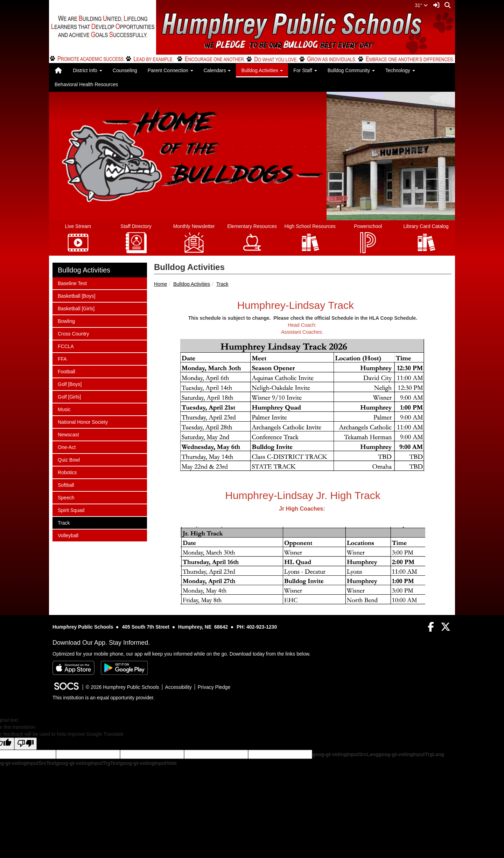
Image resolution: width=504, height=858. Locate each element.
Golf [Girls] (69, 396)
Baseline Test (72, 283)
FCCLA (67, 346)
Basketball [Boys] (76, 295)
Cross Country (73, 333)
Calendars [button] (217, 70)
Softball (67, 485)
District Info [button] (87, 70)
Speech (67, 497)
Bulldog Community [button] (351, 70)
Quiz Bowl (69, 459)
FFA (67, 358)
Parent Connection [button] (170, 70)
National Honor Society (83, 421)
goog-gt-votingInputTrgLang (411, 754)
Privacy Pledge (214, 687)
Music (67, 409)
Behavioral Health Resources (86, 84)
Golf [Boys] (69, 384)
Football (67, 371)
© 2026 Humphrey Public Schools (122, 687)
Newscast (68, 434)
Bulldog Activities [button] (262, 70)
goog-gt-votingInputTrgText (88, 763)
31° (421, 5)
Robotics (67, 472)
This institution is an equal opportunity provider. (104, 698)
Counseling (125, 70)
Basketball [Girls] (76, 308)
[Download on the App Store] (73, 668)
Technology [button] (400, 70)
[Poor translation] (26, 744)
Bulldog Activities (192, 284)
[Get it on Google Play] (124, 668)
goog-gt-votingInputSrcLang (345, 754)
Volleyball (68, 535)
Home (160, 284)
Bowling (67, 321)
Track (222, 284)
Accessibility (178, 687)
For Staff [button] (305, 70)
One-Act (67, 447)
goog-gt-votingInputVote (148, 763)
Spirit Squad (71, 510)
